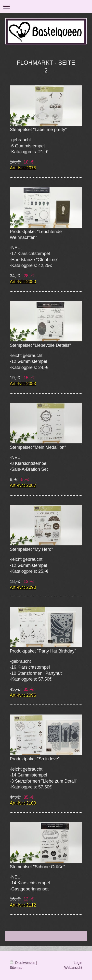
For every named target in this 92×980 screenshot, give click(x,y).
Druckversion (23, 963)
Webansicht (73, 968)
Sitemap (16, 968)
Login (78, 963)
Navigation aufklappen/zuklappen (46, 6)
